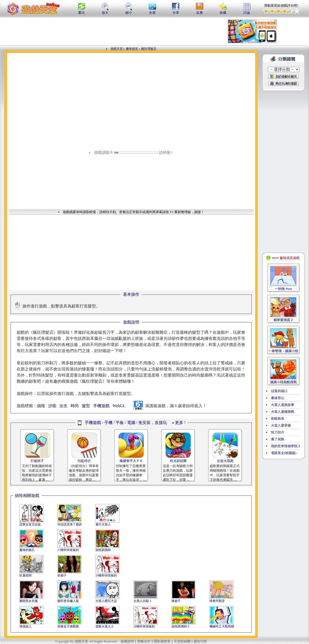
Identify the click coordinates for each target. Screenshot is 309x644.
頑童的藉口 (279, 391)
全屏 (152, 11)
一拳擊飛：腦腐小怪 (283, 351)
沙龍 (52, 406)
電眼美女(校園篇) (284, 453)
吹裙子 (62, 575)
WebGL (119, 406)
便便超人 (26, 626)
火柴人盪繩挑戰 (283, 412)
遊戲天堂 (117, 49)
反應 (200, 11)
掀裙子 (176, 601)
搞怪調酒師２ (181, 626)
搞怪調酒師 (103, 550)
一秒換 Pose (283, 289)
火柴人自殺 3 (142, 601)
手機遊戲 (101, 406)
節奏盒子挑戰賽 (68, 626)
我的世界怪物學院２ (286, 446)
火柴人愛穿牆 (281, 425)
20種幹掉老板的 (144, 626)
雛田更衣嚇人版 (68, 601)
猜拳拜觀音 (217, 601)
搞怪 (41, 406)
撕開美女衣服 (29, 601)
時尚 (75, 406)
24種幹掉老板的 (106, 575)
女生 (64, 406)
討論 (247, 11)
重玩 (81, 11)
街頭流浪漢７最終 (70, 524)
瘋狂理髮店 (149, 49)
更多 (178, 423)
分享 (176, 11)
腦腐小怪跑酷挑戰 (283, 382)
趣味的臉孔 (27, 550)
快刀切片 (278, 432)
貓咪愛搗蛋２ (283, 320)
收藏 (223, 11)
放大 (105, 11)
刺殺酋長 (278, 418)
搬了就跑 (278, 439)
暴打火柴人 (103, 524)
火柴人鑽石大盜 (106, 601)
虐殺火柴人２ (105, 626)
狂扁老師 (26, 575)
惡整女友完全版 (30, 524)
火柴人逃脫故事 (283, 405)
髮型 (86, 406)
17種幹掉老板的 (68, 550)
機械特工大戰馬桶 (222, 626)
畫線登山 (278, 398)
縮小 (129, 11)
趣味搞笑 (132, 49)
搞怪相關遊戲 (27, 495)
